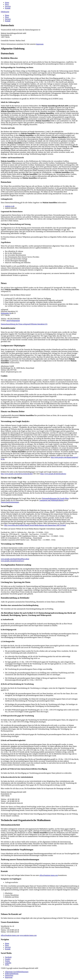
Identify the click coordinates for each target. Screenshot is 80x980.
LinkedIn (8, 963)
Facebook (8, 957)
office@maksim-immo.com (49, 875)
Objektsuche (5, 12)
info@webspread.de (13, 321)
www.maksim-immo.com (28, 935)
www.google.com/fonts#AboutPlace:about (15, 559)
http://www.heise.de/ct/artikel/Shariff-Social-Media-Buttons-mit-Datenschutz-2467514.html (35, 525)
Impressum (40, 44)
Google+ (8, 959)
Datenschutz (9, 975)
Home (7, 3)
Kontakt (8, 8)
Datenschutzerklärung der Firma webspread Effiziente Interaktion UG (24, 324)
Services (8, 6)
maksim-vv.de (10, 206)
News (7, 4)
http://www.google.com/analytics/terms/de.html (17, 474)
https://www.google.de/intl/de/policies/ (53, 474)
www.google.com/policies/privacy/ (12, 561)
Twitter (7, 961)
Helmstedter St (6, 313)
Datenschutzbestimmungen (10, 502)
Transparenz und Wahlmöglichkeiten (52, 500)
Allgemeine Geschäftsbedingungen (17, 972)
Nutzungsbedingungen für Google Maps (55, 498)
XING (7, 965)
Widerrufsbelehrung (12, 974)
